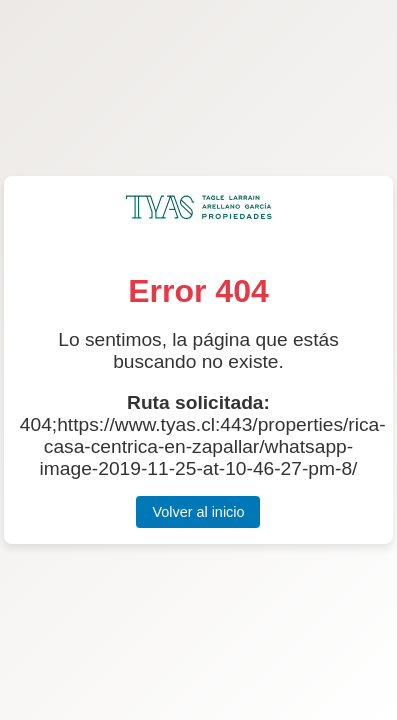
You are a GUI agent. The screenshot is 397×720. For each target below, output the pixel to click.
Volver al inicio (198, 512)
